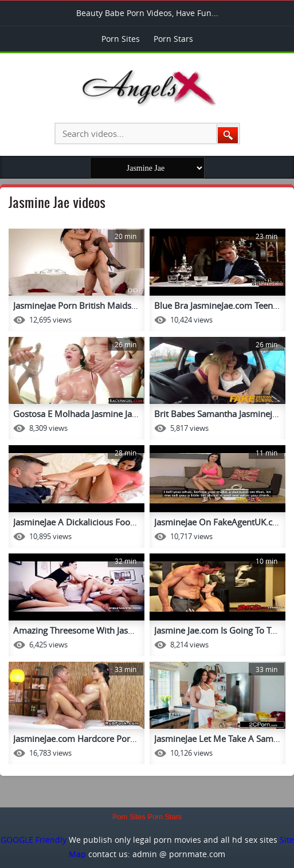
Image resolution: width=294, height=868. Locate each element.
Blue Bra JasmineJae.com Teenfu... (221, 305)
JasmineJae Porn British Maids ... (77, 305)
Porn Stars (173, 39)
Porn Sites (121, 39)
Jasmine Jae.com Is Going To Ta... (218, 630)
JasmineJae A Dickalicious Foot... (77, 522)
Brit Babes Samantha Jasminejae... (221, 414)
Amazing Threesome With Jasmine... (84, 630)
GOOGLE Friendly (34, 840)
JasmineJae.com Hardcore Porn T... (81, 739)
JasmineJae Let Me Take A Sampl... (221, 739)
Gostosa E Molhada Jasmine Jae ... (79, 414)
